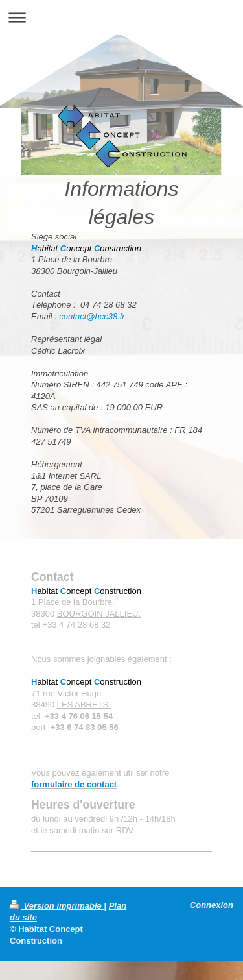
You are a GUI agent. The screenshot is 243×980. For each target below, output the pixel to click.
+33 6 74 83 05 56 (85, 727)
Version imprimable (57, 906)
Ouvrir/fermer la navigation (121, 17)
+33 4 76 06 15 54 (79, 716)
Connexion (212, 905)
